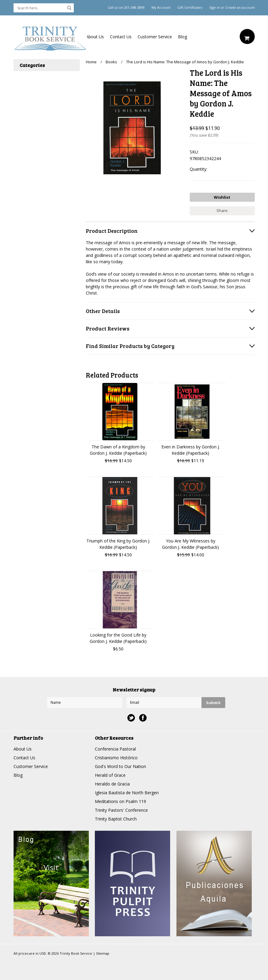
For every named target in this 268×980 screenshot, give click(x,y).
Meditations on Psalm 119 (120, 801)
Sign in (215, 8)
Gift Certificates (190, 8)
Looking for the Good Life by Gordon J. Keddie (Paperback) (118, 638)
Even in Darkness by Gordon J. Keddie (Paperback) (191, 450)
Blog (182, 37)
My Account (161, 8)
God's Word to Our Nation (120, 766)
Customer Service (155, 37)
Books (111, 62)
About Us (95, 37)
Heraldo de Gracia (112, 784)
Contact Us (121, 37)
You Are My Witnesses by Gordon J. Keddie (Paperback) (190, 544)
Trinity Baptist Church (116, 819)
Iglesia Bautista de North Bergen (127, 793)
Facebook (143, 718)
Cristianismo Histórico (116, 758)
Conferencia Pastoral (115, 749)
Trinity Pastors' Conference (121, 810)
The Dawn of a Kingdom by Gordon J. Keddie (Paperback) (118, 450)
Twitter (131, 718)
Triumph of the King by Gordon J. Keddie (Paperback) (118, 544)
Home (91, 62)
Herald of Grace (110, 775)
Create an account (240, 8)
